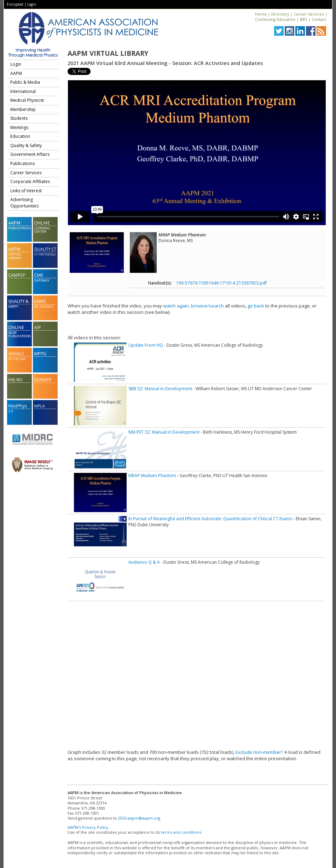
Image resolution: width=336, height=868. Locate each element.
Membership (23, 109)
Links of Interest (26, 191)
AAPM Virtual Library (108, 53)
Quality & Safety (26, 145)
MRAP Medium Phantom (152, 476)
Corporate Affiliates (30, 181)
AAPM (16, 73)
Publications (22, 163)
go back (256, 306)
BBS (303, 19)
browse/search (207, 306)
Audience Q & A (144, 562)
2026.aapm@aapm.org (139, 818)
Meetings (19, 127)
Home (261, 14)
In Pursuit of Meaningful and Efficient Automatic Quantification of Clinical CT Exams (210, 519)
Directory (280, 14)
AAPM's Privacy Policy (88, 827)
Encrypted (15, 4)
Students (19, 118)
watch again (176, 306)
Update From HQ (146, 345)
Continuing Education (275, 19)
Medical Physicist (27, 100)
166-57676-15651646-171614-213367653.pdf (221, 283)
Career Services (309, 14)
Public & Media (25, 82)
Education (20, 136)
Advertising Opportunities (24, 203)
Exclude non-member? (259, 752)
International (23, 91)
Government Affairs (30, 154)
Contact (319, 19)
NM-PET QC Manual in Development (164, 432)
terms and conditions (181, 832)
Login (32, 4)
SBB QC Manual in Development (160, 389)
